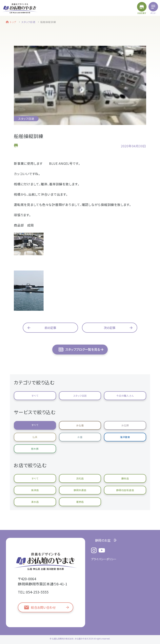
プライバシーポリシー (104, 559)
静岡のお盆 (103, 540)
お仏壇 (80, 425)
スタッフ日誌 (28, 22)
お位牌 (125, 425)
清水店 (35, 502)
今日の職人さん (125, 396)
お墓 (80, 437)
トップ (13, 22)
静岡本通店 (80, 490)
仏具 (35, 437)
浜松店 (80, 478)
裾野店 (80, 502)
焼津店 (35, 490)
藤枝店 (125, 478)
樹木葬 (35, 449)
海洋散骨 (125, 437)
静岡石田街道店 (125, 490)
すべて (35, 396)
